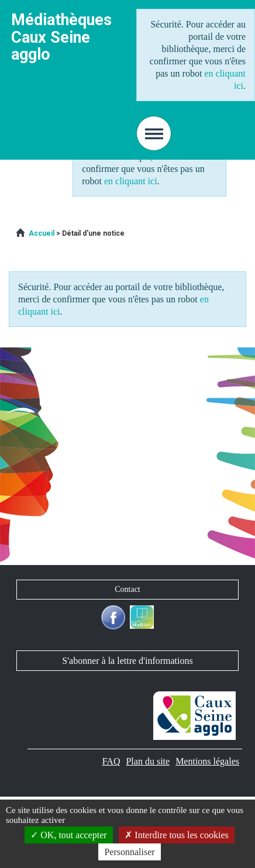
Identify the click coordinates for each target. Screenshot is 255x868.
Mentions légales (207, 761)
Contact (127, 589)
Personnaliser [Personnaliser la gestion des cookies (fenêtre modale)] (129, 852)
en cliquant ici (131, 181)
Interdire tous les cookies (176, 835)
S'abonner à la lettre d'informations (127, 661)
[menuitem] (42, 234)
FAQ (111, 761)
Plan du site (148, 761)
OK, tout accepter (68, 835)
